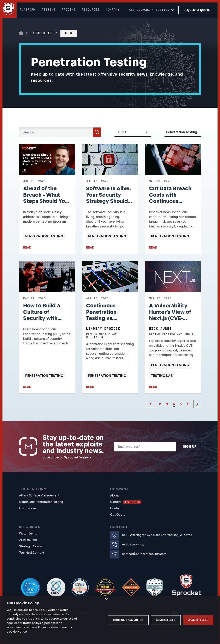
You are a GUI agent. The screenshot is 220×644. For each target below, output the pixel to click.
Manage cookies (106, 620)
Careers (126, 502)
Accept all (193, 620)
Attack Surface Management (39, 495)
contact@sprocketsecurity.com (144, 554)
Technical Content (32, 553)
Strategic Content (32, 546)
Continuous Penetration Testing (41, 502)
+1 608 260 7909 (133, 545)
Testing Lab (162, 376)
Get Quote (118, 515)
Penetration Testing (44, 236)
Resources (42, 33)
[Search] (60, 132)
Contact (116, 508)
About (115, 495)
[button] (152, 10)
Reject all (150, 620)
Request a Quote (197, 10)
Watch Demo (28, 533)
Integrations (28, 508)
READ (27, 248)
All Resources (28, 540)
